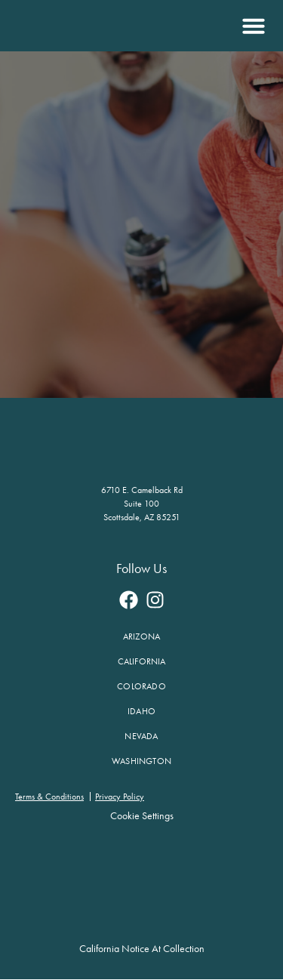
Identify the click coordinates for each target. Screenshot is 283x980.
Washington (141, 761)
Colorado (141, 686)
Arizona (141, 636)
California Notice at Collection (142, 949)
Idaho (141, 711)
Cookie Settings (142, 816)
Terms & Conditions (49, 797)
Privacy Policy (120, 797)
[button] (252, 26)
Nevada (141, 736)
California (142, 661)
